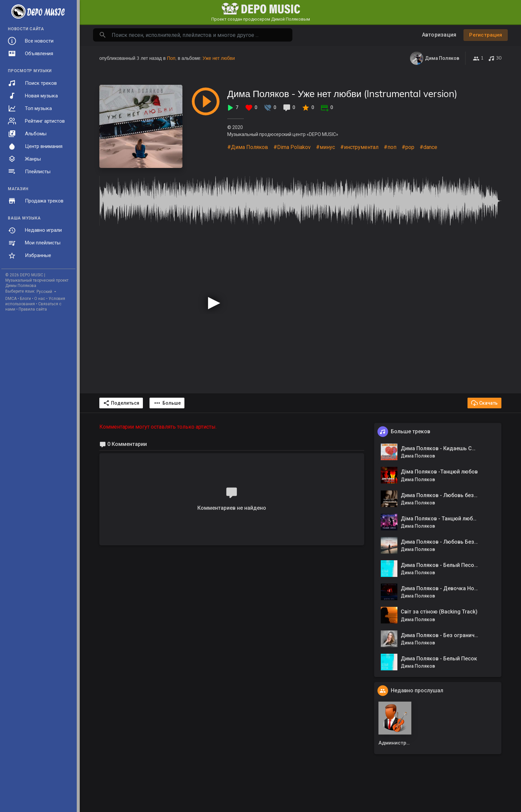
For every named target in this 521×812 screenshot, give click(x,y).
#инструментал (359, 147)
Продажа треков (36, 201)
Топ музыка (30, 108)
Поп (171, 58)
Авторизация (439, 35)
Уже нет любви (219, 58)
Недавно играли (35, 230)
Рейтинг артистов (36, 121)
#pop (408, 147)
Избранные (30, 256)
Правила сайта (33, 309)
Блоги (25, 299)
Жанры (24, 159)
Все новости (31, 41)
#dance (428, 147)
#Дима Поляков (248, 147)
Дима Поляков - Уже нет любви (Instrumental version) (342, 94)
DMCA (11, 299)
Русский (45, 292)
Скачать (484, 403)
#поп (390, 147)
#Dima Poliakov (292, 147)
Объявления (31, 54)
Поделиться (121, 403)
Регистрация (486, 35)
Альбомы (27, 134)
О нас (40, 299)
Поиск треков (32, 83)
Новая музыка (33, 96)
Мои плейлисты (34, 243)
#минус (325, 147)
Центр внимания (35, 146)
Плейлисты (29, 172)
